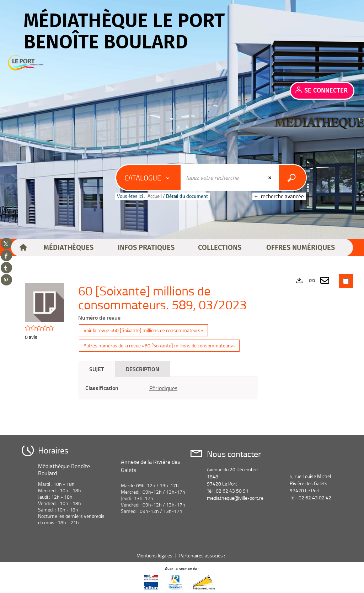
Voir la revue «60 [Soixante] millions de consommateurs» (143, 330)
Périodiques (163, 388)
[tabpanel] (168, 388)
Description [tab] (143, 369)
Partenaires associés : (203, 555)
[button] (69, 248)
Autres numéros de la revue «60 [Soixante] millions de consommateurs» (159, 345)
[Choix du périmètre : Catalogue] (149, 178)
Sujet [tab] (97, 369)
